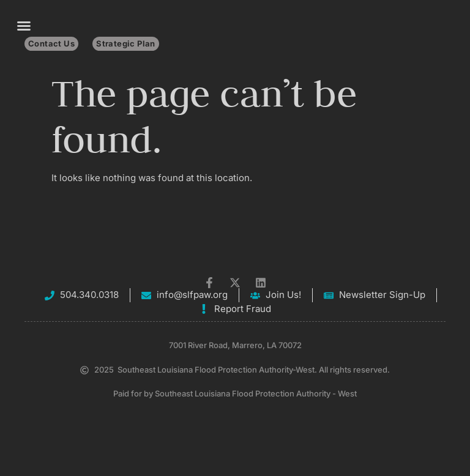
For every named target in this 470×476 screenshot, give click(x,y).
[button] (24, 26)
